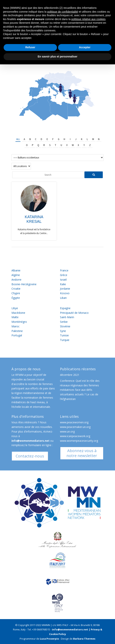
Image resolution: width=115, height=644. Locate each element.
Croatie (16, 289)
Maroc (15, 326)
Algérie (16, 275)
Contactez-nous (30, 456)
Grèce (64, 275)
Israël (63, 280)
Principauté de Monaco (74, 313)
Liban (63, 298)
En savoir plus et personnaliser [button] (57, 57)
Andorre (16, 280)
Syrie (63, 331)
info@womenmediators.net (30, 441)
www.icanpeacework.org (75, 436)
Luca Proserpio (49, 639)
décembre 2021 (70, 375)
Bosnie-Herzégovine (24, 284)
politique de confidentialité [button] (63, 12)
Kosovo (65, 293)
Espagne (65, 308)
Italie (63, 284)
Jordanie (65, 289)
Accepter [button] (85, 47)
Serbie (64, 322)
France (64, 270)
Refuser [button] (30, 47)
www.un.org (67, 431)
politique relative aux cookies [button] (88, 19)
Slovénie (65, 326)
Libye (15, 308)
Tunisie (64, 335)
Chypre (16, 293)
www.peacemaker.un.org (75, 427)
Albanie (16, 270)
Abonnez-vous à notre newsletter (82, 453)
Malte (15, 317)
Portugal (17, 335)
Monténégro (19, 322)
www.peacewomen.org (74, 422)
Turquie (65, 340)
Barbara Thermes (84, 639)
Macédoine (18, 313)
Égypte (16, 298)
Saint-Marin (67, 317)
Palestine (17, 331)
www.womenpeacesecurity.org (79, 441)
